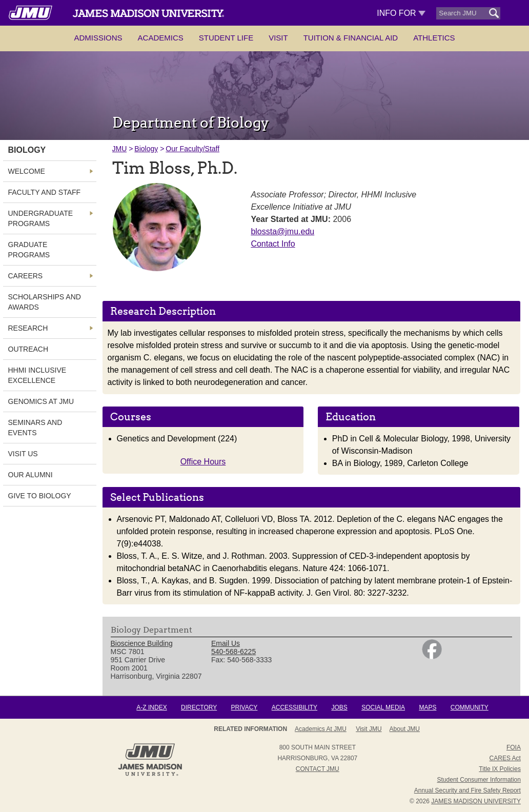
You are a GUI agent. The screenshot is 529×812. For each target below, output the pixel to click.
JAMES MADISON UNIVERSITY (476, 801)
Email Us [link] (226, 643)
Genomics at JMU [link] (41, 401)
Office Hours (203, 462)
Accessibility (294, 707)
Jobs (339, 707)
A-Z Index (151, 707)
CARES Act (505, 758)
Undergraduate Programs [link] (41, 218)
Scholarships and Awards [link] (45, 302)
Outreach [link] (28, 349)
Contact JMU (318, 769)
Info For (401, 13)
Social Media (383, 707)
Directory (199, 707)
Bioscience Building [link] (142, 643)
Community (470, 707)
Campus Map (398, 729)
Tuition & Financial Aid (351, 38)
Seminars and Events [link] (35, 428)
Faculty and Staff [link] (45, 192)
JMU (120, 149)
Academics (161, 38)
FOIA (514, 747)
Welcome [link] (27, 171)
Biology (146, 149)
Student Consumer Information (479, 780)
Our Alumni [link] (30, 475)
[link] (432, 657)
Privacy (245, 707)
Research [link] (28, 328)
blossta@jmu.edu (282, 231)
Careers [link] (26, 276)
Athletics (434, 38)
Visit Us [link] (23, 454)
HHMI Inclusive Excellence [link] (37, 375)
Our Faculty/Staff (192, 149)
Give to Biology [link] (40, 496)
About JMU (314, 729)
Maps (428, 707)
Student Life (226, 38)
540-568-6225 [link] (233, 652)
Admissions (98, 38)
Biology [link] (27, 150)
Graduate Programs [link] (29, 250)
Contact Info (273, 244)
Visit (278, 38)
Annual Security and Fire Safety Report (467, 790)
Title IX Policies (500, 769)
